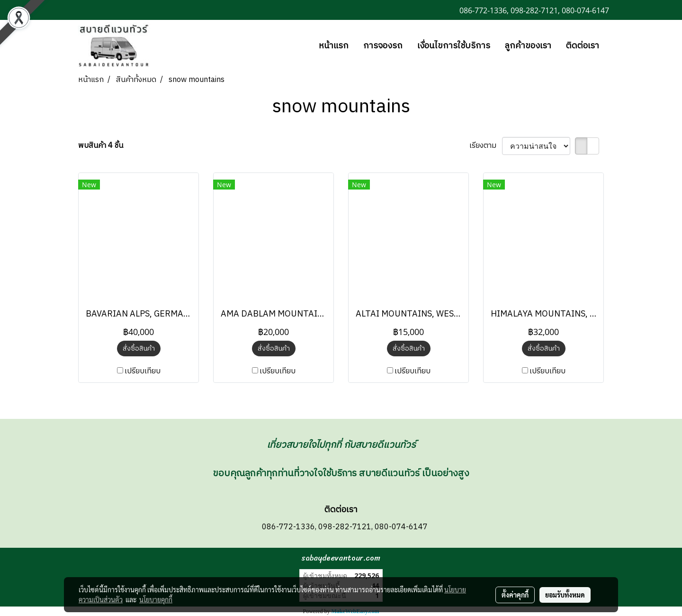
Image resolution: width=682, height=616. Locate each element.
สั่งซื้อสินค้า (139, 349)
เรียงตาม (486, 146)
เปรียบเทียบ (143, 371)
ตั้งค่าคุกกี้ (515, 595)
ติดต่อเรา (583, 46)
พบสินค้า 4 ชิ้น (101, 146)
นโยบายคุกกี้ (156, 599)
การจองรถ (383, 46)
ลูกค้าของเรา (528, 46)
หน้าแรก (334, 46)
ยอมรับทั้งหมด (565, 595)
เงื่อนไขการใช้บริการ (454, 46)
